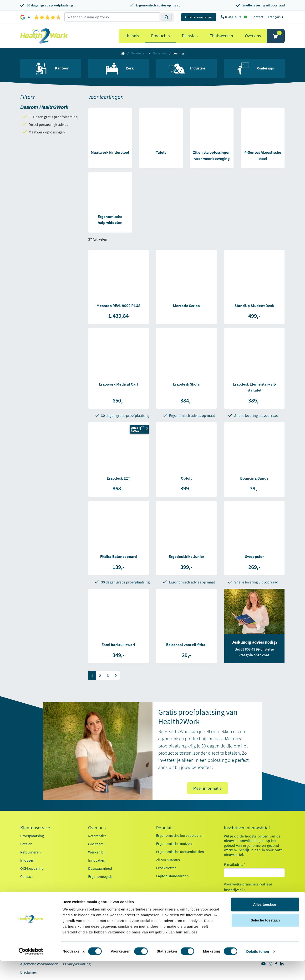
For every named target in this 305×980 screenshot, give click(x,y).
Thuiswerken (221, 36)
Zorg (234, 906)
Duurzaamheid (100, 868)
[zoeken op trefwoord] (112, 17)
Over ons (253, 36)
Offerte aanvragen (199, 17)
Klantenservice (35, 828)
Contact (257, 17)
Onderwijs (160, 53)
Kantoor (236, 897)
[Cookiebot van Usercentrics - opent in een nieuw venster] (31, 971)
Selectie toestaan (265, 939)
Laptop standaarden (172, 876)
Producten (160, 36)
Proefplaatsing (32, 836)
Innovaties (97, 860)
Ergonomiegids (100, 876)
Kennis (133, 36)
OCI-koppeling (32, 868)
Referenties (97, 836)
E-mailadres (235, 864)
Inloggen (27, 860)
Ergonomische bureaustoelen (180, 835)
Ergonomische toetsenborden (180, 852)
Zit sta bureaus (168, 860)
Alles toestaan (265, 924)
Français (276, 17)
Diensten (190, 36)
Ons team (96, 844)
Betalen (26, 844)
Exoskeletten (166, 868)
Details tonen (257, 971)
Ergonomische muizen (174, 843)
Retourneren (30, 852)
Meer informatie (207, 788)
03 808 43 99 (234, 17)
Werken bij (97, 852)
